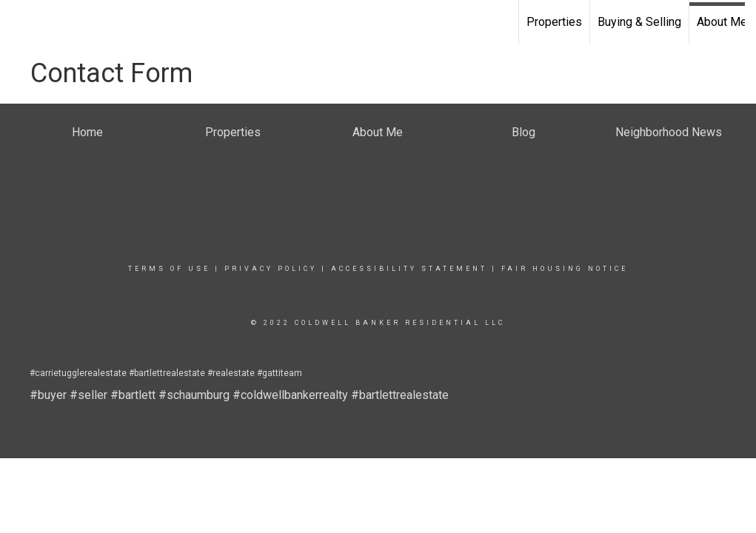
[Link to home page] (19, 22)
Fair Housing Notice (565, 269)
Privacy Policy (271, 269)
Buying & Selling (639, 22)
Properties (554, 22)
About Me (722, 22)
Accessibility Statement (409, 269)
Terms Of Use (169, 269)
